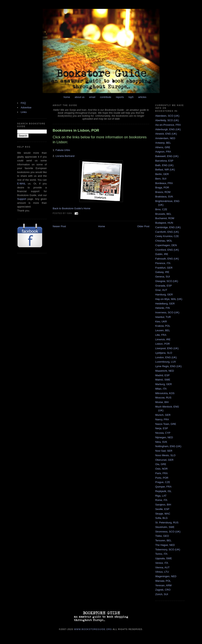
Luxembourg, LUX (166, 362)
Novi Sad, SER (164, 451)
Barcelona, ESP (164, 161)
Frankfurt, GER (164, 268)
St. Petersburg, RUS (167, 523)
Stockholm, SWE (165, 527)
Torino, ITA (161, 554)
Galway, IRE (162, 272)
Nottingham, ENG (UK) (168, 446)
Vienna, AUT (162, 567)
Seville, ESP (162, 509)
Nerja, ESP (162, 428)
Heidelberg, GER (165, 304)
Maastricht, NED (165, 371)
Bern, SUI (161, 179)
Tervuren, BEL (163, 540)
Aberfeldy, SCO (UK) (167, 120)
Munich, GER (163, 415)
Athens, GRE (163, 147)
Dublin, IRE (162, 254)
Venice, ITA (162, 563)
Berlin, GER (162, 174)
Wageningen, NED (166, 576)
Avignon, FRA (163, 152)
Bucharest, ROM (165, 218)
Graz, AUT (161, 290)
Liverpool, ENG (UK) (167, 348)
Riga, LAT (161, 496)
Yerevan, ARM (163, 585)
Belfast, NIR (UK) (165, 170)
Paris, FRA (161, 473)
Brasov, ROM (163, 192)
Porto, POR (162, 478)
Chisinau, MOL (164, 241)
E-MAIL (21, 184)
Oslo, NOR (161, 469)
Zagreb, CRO (163, 590)
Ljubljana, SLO (164, 353)
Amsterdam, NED (165, 138)
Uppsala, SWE (164, 558)
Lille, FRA (161, 335)
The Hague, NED (165, 545)
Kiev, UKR (161, 322)
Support (22, 199)
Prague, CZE (163, 482)
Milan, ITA (161, 389)
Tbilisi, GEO (162, 536)
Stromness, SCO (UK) (168, 532)
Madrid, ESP (162, 375)
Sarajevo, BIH (163, 505)
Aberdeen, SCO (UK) (167, 116)
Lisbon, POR (163, 344)
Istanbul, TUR (163, 317)
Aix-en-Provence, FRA (168, 125)
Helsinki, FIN (163, 308)
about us (80, 97)
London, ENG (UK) (166, 357)
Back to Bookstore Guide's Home (72, 208)
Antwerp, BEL (163, 143)
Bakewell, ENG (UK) (167, 156)
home (67, 97)
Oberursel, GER (164, 460)
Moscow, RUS (163, 398)
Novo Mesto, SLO (165, 455)
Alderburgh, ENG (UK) (168, 129)
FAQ (23, 103)
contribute (106, 97)
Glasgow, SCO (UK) (167, 281)
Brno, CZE (161, 209)
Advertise (26, 107)
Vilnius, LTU (162, 572)
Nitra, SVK (161, 442)
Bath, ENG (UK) (164, 165)
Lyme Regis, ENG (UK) (168, 366)
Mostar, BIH (162, 402)
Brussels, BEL (163, 214)
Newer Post (59, 226)
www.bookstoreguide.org (93, 629)
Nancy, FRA (162, 419)
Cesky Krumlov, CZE (167, 236)
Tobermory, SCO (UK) (168, 550)
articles (142, 97)
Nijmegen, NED (164, 437)
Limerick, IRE (163, 339)
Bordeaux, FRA (164, 183)
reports (120, 97)
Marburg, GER (164, 384)
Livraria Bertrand (65, 156)
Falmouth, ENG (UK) (167, 259)
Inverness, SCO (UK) (167, 312)
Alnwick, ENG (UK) (166, 134)
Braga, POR (162, 188)
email (92, 97)
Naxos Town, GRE (166, 424)
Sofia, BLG (161, 518)
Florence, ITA (163, 263)
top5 (131, 97)
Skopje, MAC (163, 514)
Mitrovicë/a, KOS (165, 393)
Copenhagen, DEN (166, 245)
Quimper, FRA (163, 487)
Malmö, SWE (163, 380)
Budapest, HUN (164, 223)
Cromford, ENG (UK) (167, 250)
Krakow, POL (163, 326)
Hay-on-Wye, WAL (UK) (169, 299)
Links (24, 112)
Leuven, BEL (163, 330)
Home (102, 226)
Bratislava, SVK (164, 197)
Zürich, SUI (162, 594)
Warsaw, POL (163, 581)
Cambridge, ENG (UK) (168, 227)
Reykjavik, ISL (163, 491)
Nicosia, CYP (163, 433)
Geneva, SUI (163, 277)
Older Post (143, 226)
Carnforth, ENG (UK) (167, 232)
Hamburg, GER (164, 295)
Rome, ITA (161, 500)
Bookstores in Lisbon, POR (76, 130)
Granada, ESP (164, 286)
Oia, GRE (161, 464)
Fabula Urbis (63, 150)
